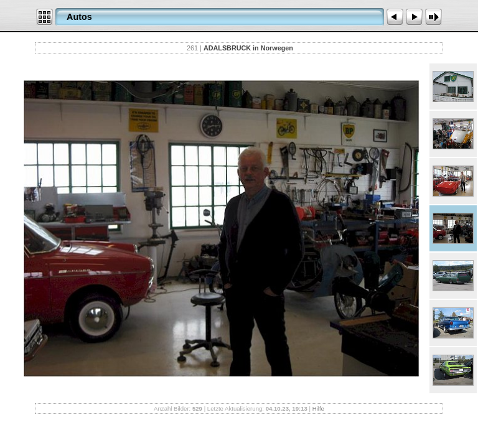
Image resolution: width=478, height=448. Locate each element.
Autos (79, 17)
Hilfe (318, 408)
